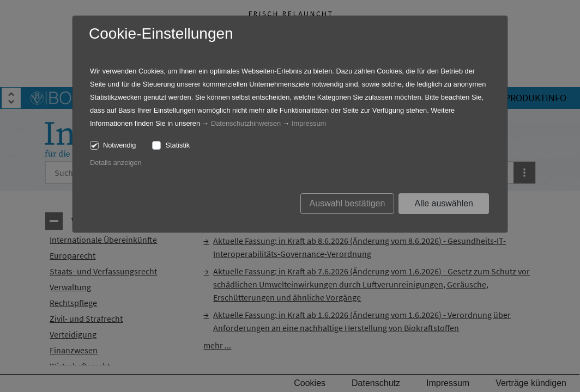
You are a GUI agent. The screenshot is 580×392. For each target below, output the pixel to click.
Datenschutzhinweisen (246, 123)
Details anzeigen (116, 163)
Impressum (309, 123)
